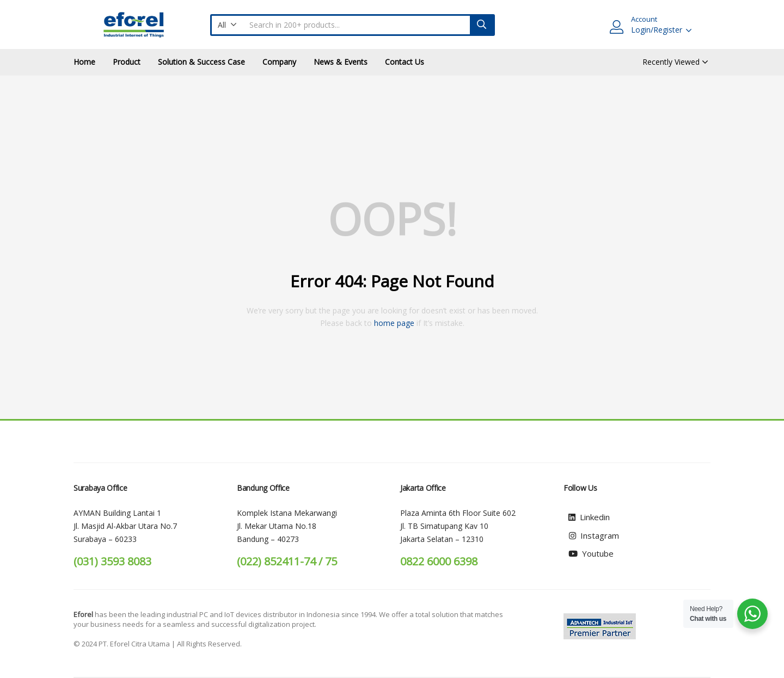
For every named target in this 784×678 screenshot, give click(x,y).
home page (394, 323)
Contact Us (405, 62)
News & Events (341, 62)
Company (279, 62)
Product (127, 62)
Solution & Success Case (201, 62)
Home (84, 62)
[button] (227, 25)
